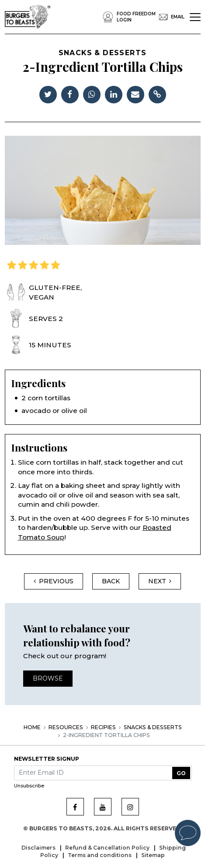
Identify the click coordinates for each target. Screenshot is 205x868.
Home (32, 727)
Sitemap (153, 855)
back (111, 581)
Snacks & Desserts (153, 727)
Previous (54, 581)
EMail (170, 17)
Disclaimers (39, 848)
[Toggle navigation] (195, 17)
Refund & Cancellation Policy (108, 848)
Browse (48, 678)
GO (181, 773)
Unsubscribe (29, 786)
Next (160, 581)
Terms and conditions (100, 855)
